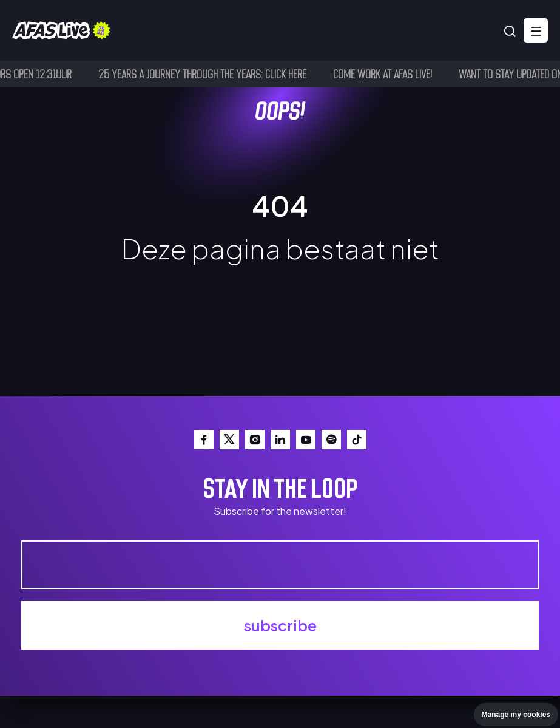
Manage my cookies (516, 715)
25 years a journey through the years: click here (205, 73)
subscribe (280, 625)
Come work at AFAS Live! (386, 73)
